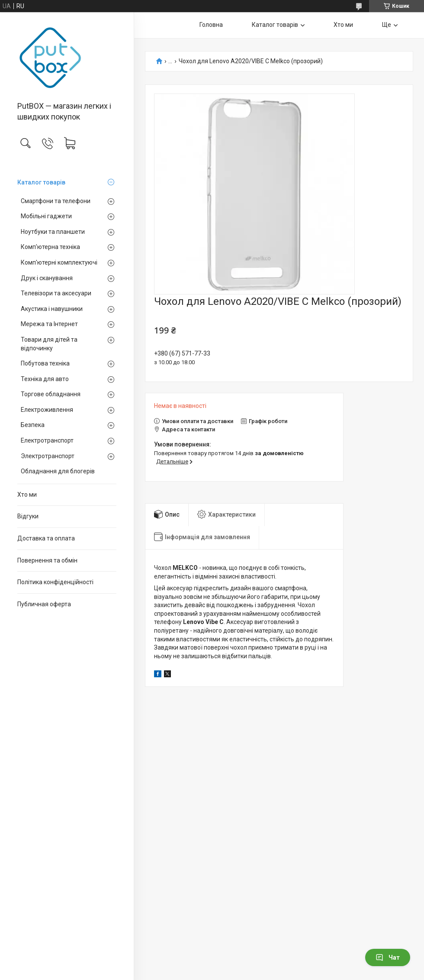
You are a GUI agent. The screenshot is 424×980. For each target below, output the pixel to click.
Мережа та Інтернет (49, 324)
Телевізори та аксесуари (56, 293)
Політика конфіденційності (55, 582)
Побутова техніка (45, 363)
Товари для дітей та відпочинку (49, 344)
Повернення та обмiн (47, 560)
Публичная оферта (44, 604)
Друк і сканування (47, 278)
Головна (211, 25)
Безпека (33, 425)
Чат (388, 957)
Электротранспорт (48, 456)
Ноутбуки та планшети (53, 232)
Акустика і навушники (52, 309)
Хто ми (27, 495)
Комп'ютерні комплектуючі (59, 262)
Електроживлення (47, 410)
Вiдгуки (28, 516)
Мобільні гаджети (46, 216)
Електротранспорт (47, 440)
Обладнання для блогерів (58, 471)
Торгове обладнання (51, 394)
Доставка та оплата (46, 538)
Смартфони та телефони (56, 201)
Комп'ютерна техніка (50, 247)
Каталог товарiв (41, 182)
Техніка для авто (45, 379)
